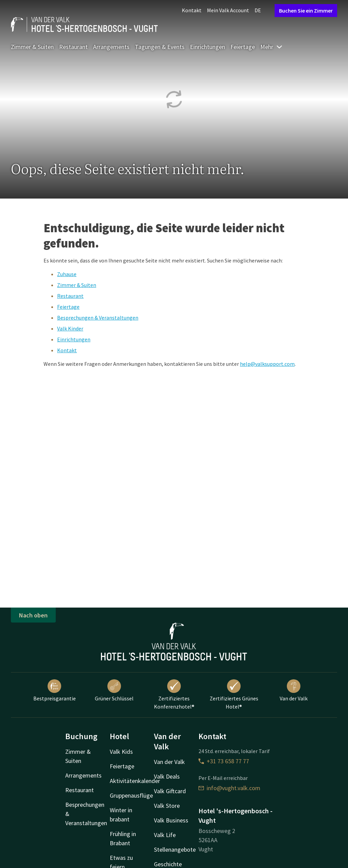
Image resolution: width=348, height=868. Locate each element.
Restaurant (73, 47)
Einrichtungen (207, 47)
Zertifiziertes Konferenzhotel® (174, 695)
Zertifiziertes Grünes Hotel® (234, 695)
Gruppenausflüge (131, 795)
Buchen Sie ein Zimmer (306, 11)
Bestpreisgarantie (55, 691)
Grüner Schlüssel (114, 691)
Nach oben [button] (33, 615)
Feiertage (243, 47)
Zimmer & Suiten (32, 47)
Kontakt (192, 10)
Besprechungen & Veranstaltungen (98, 318)
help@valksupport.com (267, 364)
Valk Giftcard (170, 791)
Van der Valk (294, 691)
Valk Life (165, 835)
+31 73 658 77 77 (224, 761)
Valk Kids (121, 752)
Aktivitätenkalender (135, 781)
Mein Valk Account (228, 10)
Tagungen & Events (160, 47)
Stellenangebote (175, 849)
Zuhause (67, 274)
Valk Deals (167, 776)
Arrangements (111, 47)
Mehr (272, 47)
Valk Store (167, 806)
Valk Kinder (70, 328)
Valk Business (171, 820)
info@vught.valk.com (229, 788)
